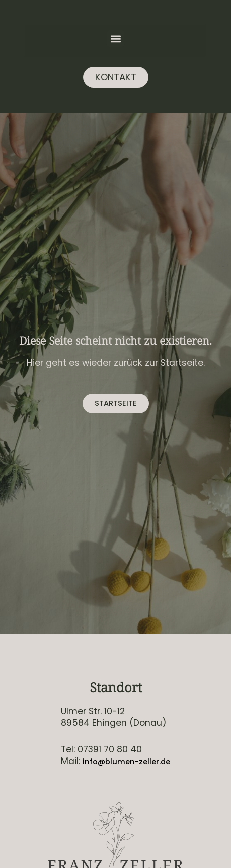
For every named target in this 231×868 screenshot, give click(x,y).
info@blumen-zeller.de (126, 762)
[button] (115, 38)
